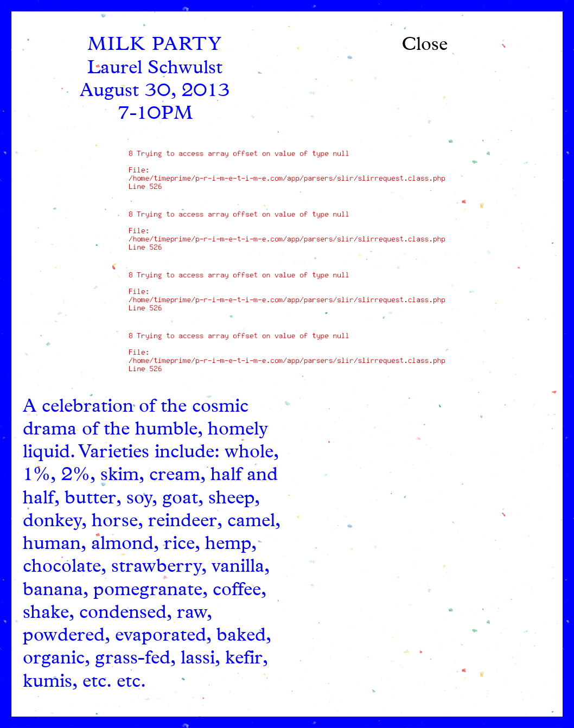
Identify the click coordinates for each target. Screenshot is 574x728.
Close (425, 45)
